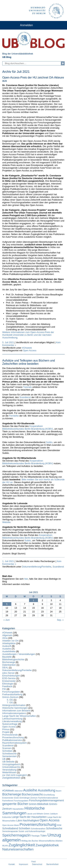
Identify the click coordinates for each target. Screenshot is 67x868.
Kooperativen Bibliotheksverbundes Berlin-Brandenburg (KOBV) (28, 427)
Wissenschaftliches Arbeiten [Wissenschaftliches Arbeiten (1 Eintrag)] (51, 841)
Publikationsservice (12, 740)
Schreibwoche (9, 754)
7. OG (10, 702)
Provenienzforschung (13, 737)
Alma (5, 638)
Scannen (7, 748)
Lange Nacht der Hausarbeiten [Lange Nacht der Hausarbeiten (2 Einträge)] (29, 817)
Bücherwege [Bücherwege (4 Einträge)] (12, 794)
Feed (33, 862)
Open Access (30, 350)
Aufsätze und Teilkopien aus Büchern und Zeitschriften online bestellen (29, 362)
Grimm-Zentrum (10, 697)
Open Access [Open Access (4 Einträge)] (50, 820)
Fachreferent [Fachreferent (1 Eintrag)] (8, 801)
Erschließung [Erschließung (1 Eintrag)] (49, 795)
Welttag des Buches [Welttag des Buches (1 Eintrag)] (30, 841)
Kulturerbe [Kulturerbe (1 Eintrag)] (7, 817)
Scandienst (25, 397)
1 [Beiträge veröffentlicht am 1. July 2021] (33, 600)
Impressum (23, 864)
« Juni (6, 620)
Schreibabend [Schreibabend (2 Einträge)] (10, 828)
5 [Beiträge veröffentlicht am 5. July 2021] (7, 604)
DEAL (5, 668)
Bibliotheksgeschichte (13, 659)
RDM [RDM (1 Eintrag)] (59, 825)
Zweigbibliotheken (11, 778)
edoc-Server (9, 673)
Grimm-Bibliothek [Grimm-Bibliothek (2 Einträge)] (39, 804)
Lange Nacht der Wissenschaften (19, 716)
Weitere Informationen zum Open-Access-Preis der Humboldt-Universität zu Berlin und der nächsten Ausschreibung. (28, 335)
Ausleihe (7, 649)
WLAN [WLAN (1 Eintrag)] (5, 846)
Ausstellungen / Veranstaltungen (19, 654)
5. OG (10, 700)
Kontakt (12, 864)
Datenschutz (37, 864)
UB (4, 759)
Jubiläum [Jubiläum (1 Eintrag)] (54, 814)
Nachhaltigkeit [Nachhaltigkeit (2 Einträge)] (31, 821)
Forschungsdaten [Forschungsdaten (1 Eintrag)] (21, 801)
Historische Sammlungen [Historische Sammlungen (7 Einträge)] (24, 811)
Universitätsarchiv (11, 767)
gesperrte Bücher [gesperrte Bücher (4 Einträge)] (15, 804)
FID (4, 689)
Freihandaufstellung (12, 694)
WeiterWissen (9, 772)
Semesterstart (9, 756)
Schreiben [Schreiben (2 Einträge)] (25, 828)
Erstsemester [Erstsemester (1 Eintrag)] (8, 798)
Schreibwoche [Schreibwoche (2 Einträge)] (54, 828)
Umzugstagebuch (11, 764)
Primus (6, 729)
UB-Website (8, 762)
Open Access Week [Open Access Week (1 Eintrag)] (11, 825)
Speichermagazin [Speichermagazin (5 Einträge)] (16, 835)
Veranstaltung (9, 770)
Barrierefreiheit (52, 864)
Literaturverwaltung (12, 721)
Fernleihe (14, 416)
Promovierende (10, 735)
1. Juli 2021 (8, 561)
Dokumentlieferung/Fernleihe (37, 567)
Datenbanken (9, 665)
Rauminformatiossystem (15, 743)
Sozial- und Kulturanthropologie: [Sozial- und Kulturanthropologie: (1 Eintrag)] (32, 831)
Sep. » (60, 620)
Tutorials (27, 387)
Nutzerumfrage (10, 724)
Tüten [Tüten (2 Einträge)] (44, 836)
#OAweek (27, 348)
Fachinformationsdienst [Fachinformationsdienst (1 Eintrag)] (48, 798)
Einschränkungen (11, 676)
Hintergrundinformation (14, 705)
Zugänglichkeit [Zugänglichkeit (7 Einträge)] (22, 845)
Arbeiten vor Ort (10, 641)
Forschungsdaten (11, 692)
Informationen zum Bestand (16, 711)
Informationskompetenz (14, 713)
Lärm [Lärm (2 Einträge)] (19, 821)
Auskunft (7, 646)
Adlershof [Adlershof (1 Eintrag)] (18, 791)
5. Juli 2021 (8, 342)
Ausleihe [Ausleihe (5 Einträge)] (30, 790)
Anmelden (26, 25)
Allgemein (7, 635)
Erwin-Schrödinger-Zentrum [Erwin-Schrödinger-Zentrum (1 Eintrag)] (26, 798)
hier (26, 579)
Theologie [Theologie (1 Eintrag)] (35, 836)
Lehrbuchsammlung (12, 719)
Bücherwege (9, 662)
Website (6, 522)
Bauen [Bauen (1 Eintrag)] (59, 791)
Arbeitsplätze (9, 643)
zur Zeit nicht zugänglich (15, 775)
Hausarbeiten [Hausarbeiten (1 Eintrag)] (18, 809)
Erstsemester (9, 681)
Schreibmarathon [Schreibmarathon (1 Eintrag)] (38, 829)
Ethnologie (8, 684)
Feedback (7, 686)
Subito (49, 442)
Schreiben (8, 751)
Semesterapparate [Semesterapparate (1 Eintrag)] (10, 831)
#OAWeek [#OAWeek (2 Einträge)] (8, 791)
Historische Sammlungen (15, 708)
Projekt (6, 732)
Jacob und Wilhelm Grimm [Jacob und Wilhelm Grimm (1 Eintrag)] (38, 814)
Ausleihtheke (9, 651)
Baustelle (7, 657)
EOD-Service (9, 678)
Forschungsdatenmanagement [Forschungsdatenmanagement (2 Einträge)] (47, 800)
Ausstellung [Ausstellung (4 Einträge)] (47, 790)
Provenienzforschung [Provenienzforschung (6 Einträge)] (38, 825)
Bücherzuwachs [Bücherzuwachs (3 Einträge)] (32, 794)
